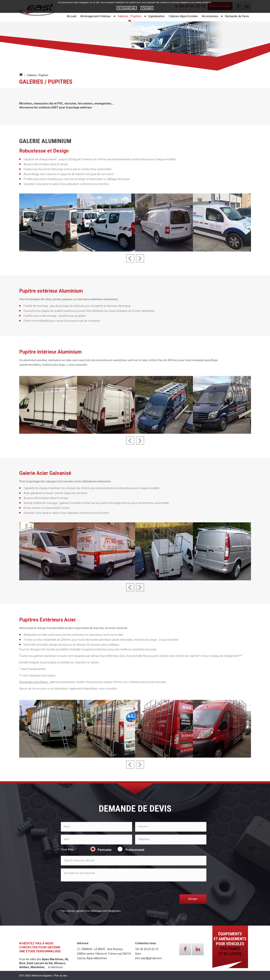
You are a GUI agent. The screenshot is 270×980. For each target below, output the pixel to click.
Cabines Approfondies (183, 16)
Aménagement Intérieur (96, 16)
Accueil (72, 16)
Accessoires (210, 16)
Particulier (102, 850)
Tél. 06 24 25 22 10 (147, 949)
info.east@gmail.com (148, 958)
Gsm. (138, 954)
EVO (22, 976)
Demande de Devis (237, 16)
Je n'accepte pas (127, 8)
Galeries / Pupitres (130, 16)
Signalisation (157, 16)
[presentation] (91, 898)
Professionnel (131, 850)
